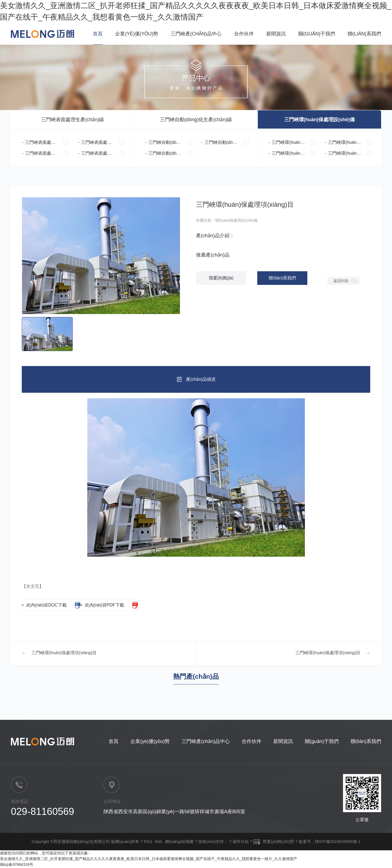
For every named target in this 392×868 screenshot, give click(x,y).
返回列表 (341, 281)
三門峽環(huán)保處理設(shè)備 (319, 120)
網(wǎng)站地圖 (179, 842)
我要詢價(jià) (220, 278)
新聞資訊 (275, 34)
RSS (148, 842)
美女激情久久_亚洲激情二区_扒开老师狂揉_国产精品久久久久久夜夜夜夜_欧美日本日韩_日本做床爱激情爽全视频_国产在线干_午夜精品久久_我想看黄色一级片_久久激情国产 (149, 859)
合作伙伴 (243, 34)
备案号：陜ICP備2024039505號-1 (330, 842)
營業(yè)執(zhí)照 (274, 842)
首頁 (96, 34)
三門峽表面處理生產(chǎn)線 (73, 120)
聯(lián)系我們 (364, 34)
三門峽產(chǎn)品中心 (195, 34)
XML (158, 842)
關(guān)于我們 (316, 34)
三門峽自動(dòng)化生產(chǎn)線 (196, 120)
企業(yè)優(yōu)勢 (135, 34)
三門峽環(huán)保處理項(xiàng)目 (64, 654)
